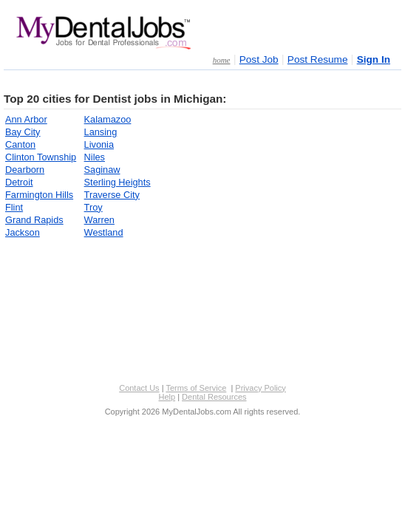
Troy (93, 207)
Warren (99, 220)
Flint (14, 207)
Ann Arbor (26, 119)
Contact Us (139, 388)
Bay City (23, 132)
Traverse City (112, 195)
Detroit (19, 182)
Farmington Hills (39, 195)
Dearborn (25, 170)
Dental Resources (214, 397)
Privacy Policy (260, 388)
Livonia (99, 144)
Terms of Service (196, 388)
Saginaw (102, 170)
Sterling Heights (118, 182)
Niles (95, 157)
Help (167, 397)
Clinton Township (41, 157)
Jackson (23, 232)
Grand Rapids (34, 220)
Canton (20, 144)
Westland (104, 232)
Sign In (374, 59)
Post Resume (318, 59)
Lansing (101, 132)
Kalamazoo (108, 119)
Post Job (259, 59)
